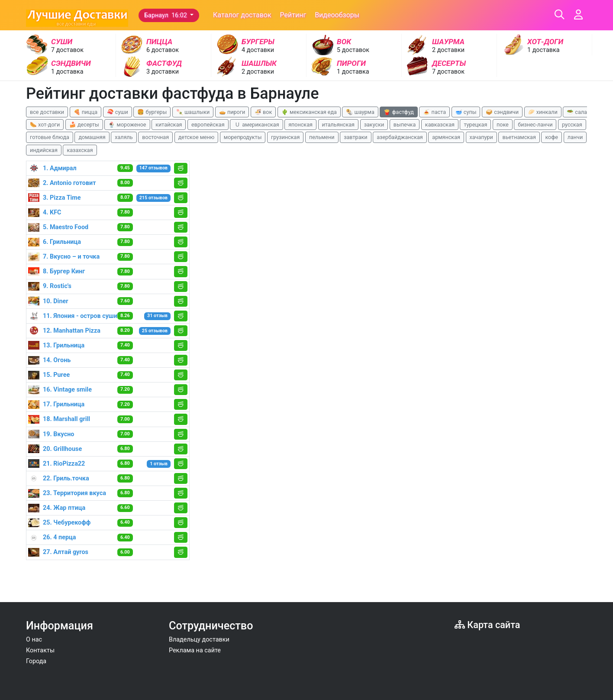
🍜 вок (263, 112)
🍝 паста (434, 112)
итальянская (339, 125)
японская (300, 125)
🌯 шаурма (360, 112)
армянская (446, 137)
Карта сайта (487, 625)
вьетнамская (519, 137)
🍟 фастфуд (399, 112)
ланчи (575, 137)
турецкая (475, 125)
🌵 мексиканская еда (309, 112)
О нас (34, 640)
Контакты (40, 650)
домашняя (92, 137)
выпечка (405, 125)
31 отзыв (157, 316)
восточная (155, 137)
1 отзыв (159, 464)
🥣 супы (466, 112)
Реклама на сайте (195, 650)
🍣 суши (118, 112)
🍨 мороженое (127, 125)
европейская (208, 125)
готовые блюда (50, 137)
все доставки (47, 112)
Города (36, 661)
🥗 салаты (580, 112)
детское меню (197, 137)
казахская (80, 150)
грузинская (285, 137)
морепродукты (243, 137)
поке (503, 125)
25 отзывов (155, 331)
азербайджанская (400, 137)
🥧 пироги (232, 112)
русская (572, 125)
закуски (374, 125)
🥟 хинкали (543, 112)
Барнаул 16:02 (166, 15)
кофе (552, 137)
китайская (169, 125)
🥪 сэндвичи (502, 112)
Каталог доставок (242, 15)
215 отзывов (153, 198)
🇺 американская (256, 125)
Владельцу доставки (199, 640)
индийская (44, 150)
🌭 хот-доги (45, 125)
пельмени (322, 137)
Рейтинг (293, 15)
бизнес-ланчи (535, 125)
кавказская (440, 125)
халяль (124, 137)
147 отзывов (153, 168)
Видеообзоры (337, 15)
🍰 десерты (84, 125)
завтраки (355, 137)
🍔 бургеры (152, 112)
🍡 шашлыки (193, 112)
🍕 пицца (85, 112)
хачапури (481, 137)
